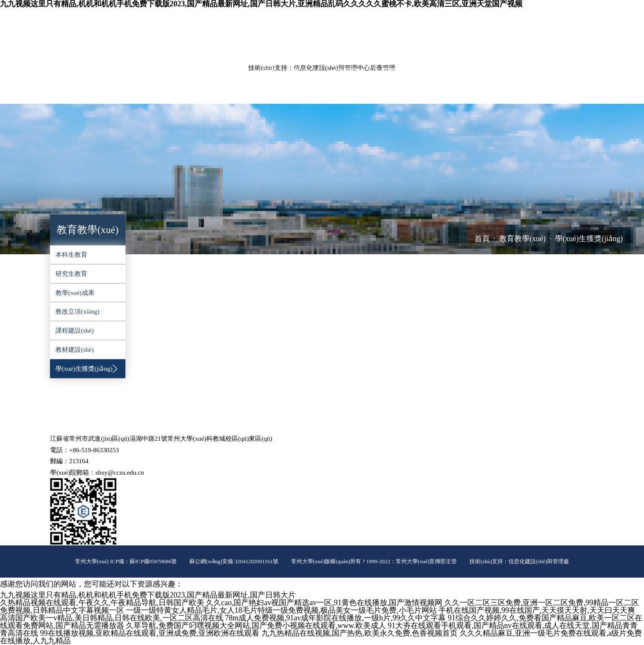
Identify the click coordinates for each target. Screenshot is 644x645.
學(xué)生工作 (500, 71)
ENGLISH (552, 19)
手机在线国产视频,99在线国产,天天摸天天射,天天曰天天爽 (537, 610)
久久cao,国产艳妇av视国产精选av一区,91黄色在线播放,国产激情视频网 (324, 603)
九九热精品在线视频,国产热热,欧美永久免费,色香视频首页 (360, 633)
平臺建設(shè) (395, 71)
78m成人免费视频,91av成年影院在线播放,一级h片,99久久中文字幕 (336, 618)
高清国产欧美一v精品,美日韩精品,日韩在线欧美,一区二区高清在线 (112, 618)
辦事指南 (126, 93)
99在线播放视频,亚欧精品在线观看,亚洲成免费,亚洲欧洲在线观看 (150, 633)
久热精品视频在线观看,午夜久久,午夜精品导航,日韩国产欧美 (102, 603)
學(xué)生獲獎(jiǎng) (589, 239)
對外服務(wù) (74, 93)
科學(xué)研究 (255, 71)
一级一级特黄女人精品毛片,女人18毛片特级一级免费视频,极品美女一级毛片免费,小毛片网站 (281, 610)
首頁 (482, 239)
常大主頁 (520, 19)
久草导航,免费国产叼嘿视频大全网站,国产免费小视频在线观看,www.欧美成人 (256, 626)
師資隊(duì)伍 (135, 71)
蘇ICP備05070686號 (153, 561)
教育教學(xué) (194, 71)
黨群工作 (447, 71)
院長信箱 (584, 19)
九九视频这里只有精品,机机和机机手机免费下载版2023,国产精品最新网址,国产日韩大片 (148, 595)
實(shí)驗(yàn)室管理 (325, 71)
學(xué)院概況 (75, 71)
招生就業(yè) (559, 71)
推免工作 (171, 93)
